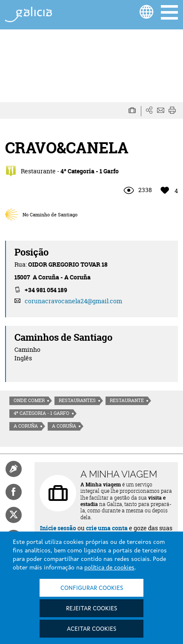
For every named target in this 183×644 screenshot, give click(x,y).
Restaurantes (77, 400)
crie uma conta (107, 528)
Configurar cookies (92, 588)
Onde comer (29, 400)
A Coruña (26, 426)
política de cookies (109, 568)
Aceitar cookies (91, 629)
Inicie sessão (58, 528)
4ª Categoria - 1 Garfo (41, 413)
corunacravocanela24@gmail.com (73, 301)
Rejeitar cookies (91, 609)
